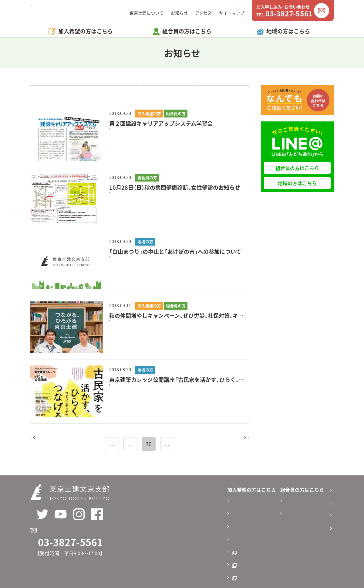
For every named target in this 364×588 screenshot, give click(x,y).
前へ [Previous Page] (45, 444)
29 (148, 444)
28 (131, 444)
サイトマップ (232, 13)
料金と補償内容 (171, 511)
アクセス (203, 13)
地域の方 (222, 91)
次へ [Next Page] (234, 444)
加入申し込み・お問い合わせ (74, 535)
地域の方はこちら (288, 31)
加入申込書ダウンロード (181, 532)
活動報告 (251, 511)
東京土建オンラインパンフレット (191, 543)
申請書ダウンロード (263, 500)
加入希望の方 (112, 91)
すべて (57, 91)
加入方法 (164, 522)
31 (182, 444)
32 (199, 444)
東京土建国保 (169, 553)
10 (80, 444)
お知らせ (179, 13)
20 (97, 444)
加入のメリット (171, 500)
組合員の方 (167, 91)
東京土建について (147, 13)
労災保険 (164, 564)
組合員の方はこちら (297, 168)
